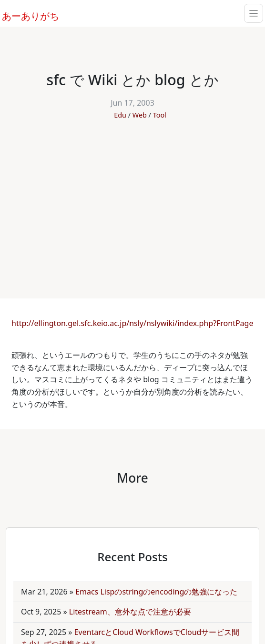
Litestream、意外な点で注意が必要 (130, 612)
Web (140, 115)
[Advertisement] (132, 204)
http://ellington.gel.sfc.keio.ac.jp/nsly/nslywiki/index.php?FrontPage (132, 323)
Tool (160, 115)
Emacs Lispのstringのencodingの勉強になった (156, 592)
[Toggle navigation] (254, 13)
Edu (120, 115)
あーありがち (25, 15)
